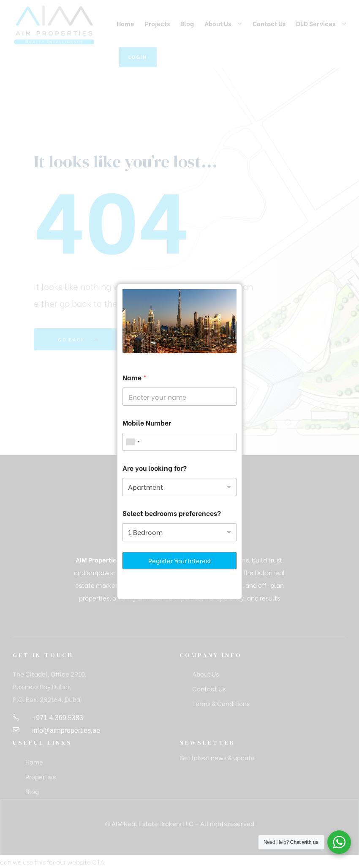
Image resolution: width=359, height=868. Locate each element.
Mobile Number (147, 422)
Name (135, 377)
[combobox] (133, 442)
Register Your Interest (180, 560)
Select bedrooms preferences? (172, 513)
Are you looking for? (155, 468)
